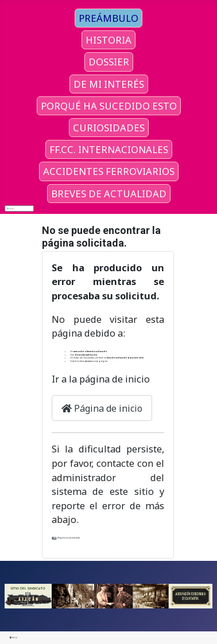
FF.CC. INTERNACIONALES (109, 149)
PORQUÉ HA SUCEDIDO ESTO (109, 106)
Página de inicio (102, 408)
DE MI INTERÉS (109, 84)
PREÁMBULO (108, 18)
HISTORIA (108, 40)
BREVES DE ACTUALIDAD (109, 194)
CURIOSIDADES (109, 128)
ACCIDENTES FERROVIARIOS (109, 171)
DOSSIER (109, 62)
